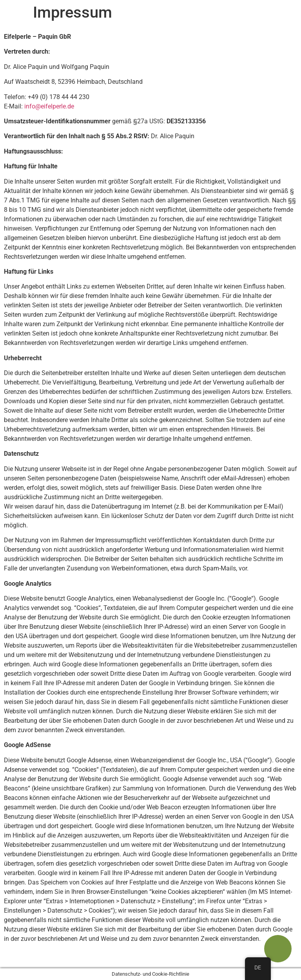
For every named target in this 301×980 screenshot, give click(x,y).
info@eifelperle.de (49, 106)
